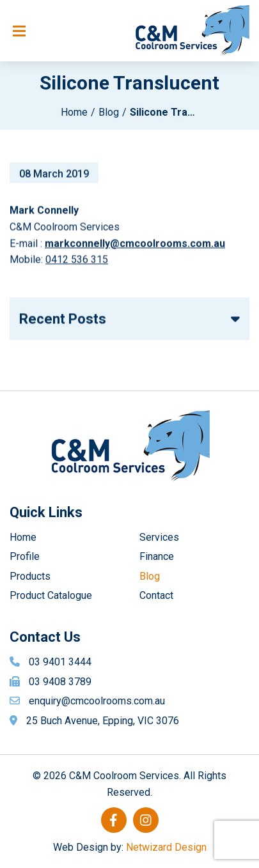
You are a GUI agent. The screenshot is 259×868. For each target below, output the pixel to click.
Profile (25, 556)
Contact (156, 595)
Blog (109, 112)
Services (159, 537)
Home (74, 112)
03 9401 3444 (60, 662)
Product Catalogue (51, 595)
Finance (157, 556)
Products (30, 576)
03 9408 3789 (60, 682)
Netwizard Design (166, 847)
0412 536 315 (77, 261)
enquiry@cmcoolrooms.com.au (97, 701)
